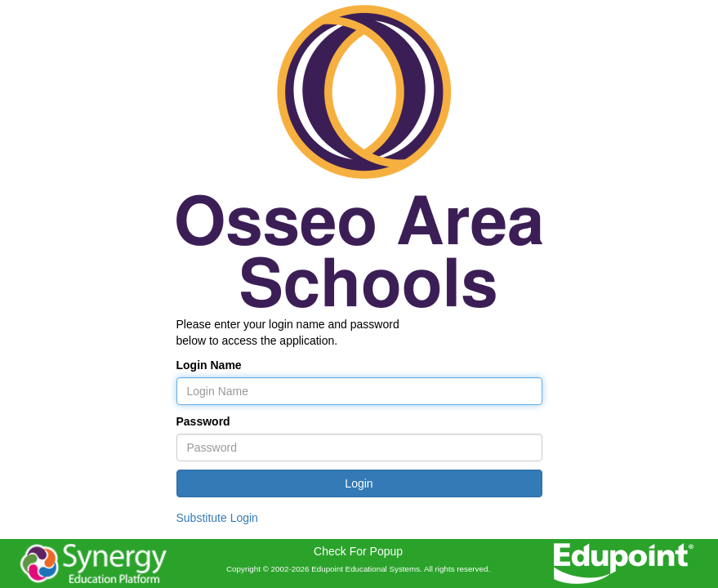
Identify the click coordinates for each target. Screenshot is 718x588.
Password (203, 421)
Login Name (209, 365)
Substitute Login (217, 518)
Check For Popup (358, 551)
